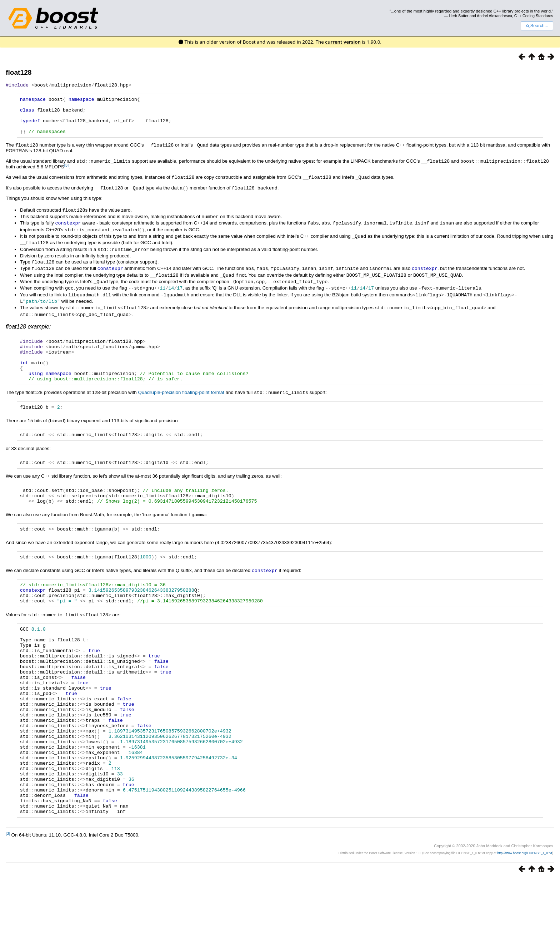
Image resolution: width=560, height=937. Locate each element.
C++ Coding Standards (534, 16)
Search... (537, 26)
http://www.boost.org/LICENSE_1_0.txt (525, 911)
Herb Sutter (459, 16)
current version (343, 42)
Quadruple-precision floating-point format (181, 401)
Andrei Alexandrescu (494, 16)
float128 (19, 72)
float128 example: (28, 327)
